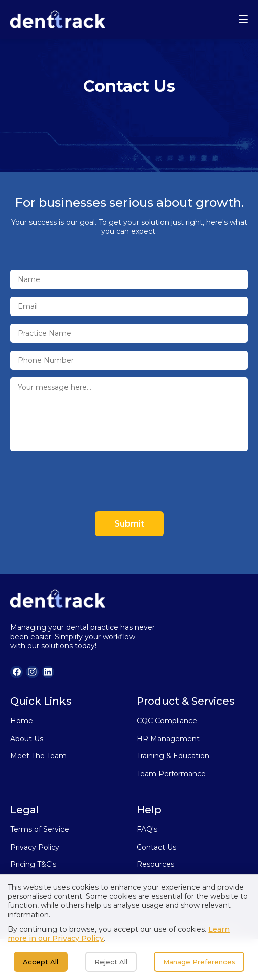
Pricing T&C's (33, 864)
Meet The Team (38, 756)
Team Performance (171, 774)
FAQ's (147, 829)
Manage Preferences (199, 962)
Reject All (111, 962)
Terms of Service (40, 829)
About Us (27, 739)
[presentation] (87, 481)
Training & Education (173, 756)
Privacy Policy (35, 847)
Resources (155, 864)
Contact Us (156, 847)
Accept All (41, 962)
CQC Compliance (167, 721)
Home (22, 721)
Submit (129, 524)
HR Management (168, 739)
